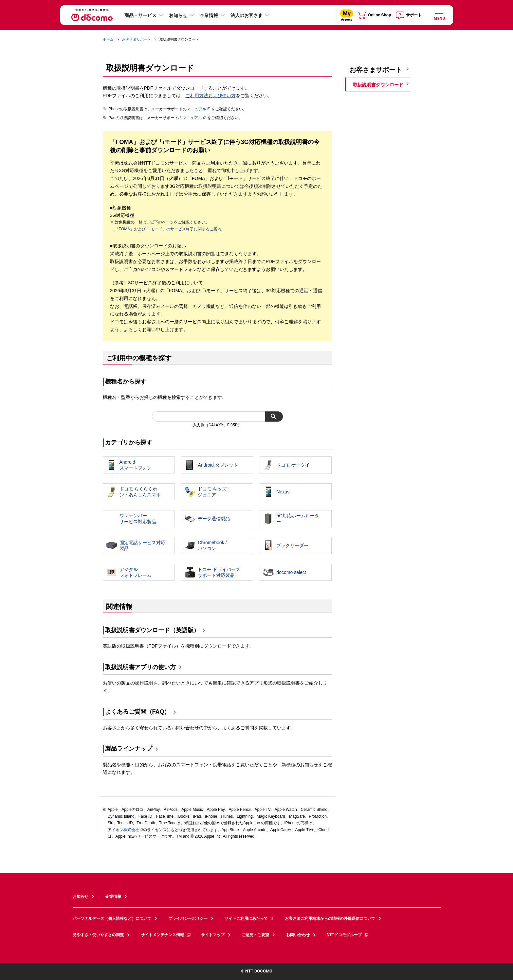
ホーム (108, 39)
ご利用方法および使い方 (211, 96)
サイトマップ (213, 935)
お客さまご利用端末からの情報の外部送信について (330, 918)
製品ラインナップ (129, 749)
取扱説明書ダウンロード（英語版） (152, 630)
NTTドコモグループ (348, 935)
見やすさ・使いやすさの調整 (98, 935)
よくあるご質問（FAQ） (138, 712)
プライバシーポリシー (188, 918)
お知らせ (178, 15)
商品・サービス (140, 15)
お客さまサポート (137, 39)
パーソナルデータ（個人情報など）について (112, 918)
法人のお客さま (247, 15)
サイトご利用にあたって (246, 918)
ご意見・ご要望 (255, 935)
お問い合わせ (298, 935)
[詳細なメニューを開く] (439, 15)
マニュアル (199, 109)
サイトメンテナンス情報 (166, 935)
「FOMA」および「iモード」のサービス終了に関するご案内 (168, 229)
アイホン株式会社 (123, 830)
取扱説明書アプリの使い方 (140, 667)
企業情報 (209, 15)
